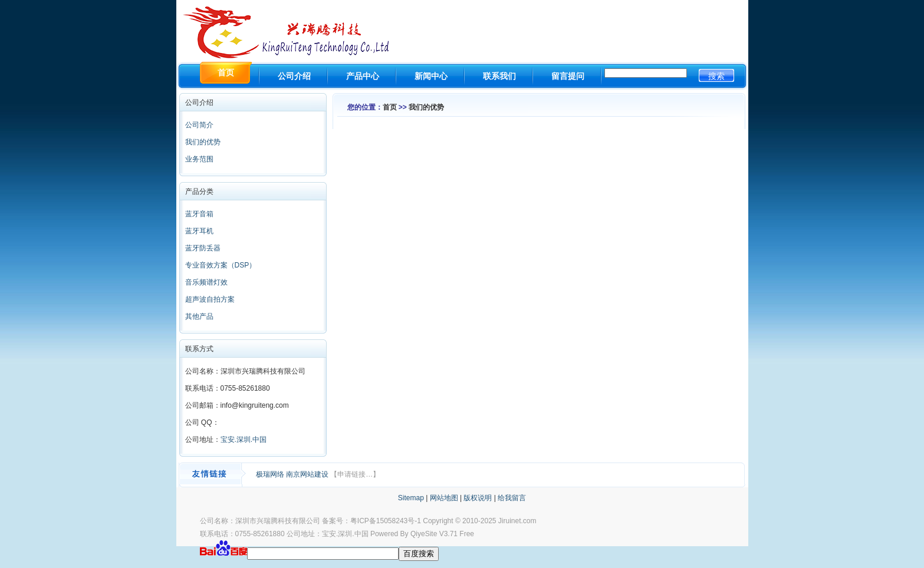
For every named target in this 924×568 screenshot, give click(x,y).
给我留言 (512, 498)
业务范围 (199, 159)
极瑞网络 (271, 474)
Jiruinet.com (517, 521)
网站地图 (444, 498)
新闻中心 (431, 76)
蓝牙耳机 (199, 231)
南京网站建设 (308, 474)
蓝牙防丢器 (203, 248)
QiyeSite (424, 534)
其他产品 (199, 316)
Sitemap (411, 498)
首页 (390, 107)
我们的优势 (203, 142)
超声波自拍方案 (210, 299)
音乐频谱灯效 (206, 282)
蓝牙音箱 (199, 214)
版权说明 (478, 498)
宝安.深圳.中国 (244, 440)
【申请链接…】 (355, 474)
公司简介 (199, 125)
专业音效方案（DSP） (221, 265)
